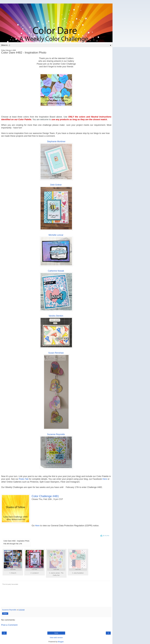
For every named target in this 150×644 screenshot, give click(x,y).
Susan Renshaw (56, 353)
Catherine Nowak (56, 271)
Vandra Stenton (56, 316)
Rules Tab (24, 479)
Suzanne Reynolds (56, 434)
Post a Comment (9, 625)
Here (105, 479)
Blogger (61, 642)
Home (56, 633)
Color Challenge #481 (45, 496)
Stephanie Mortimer (56, 141)
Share (5, 614)
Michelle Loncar (56, 235)
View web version (56, 638)
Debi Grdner (56, 185)
